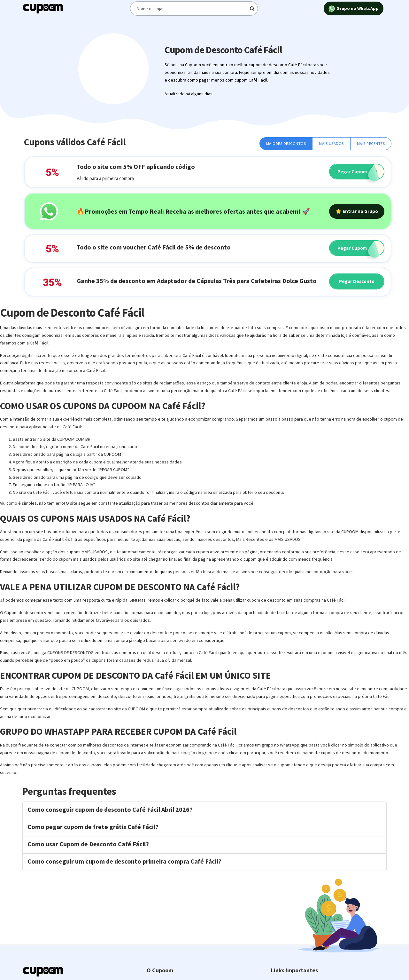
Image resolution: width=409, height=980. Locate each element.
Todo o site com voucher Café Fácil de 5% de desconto (154, 247)
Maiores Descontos (286, 143)
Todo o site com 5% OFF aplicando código (136, 166)
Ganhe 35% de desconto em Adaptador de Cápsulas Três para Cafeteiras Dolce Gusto (197, 281)
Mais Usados (331, 143)
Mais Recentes (371, 143)
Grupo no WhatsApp (354, 9)
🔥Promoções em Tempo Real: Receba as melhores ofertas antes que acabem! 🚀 (193, 211)
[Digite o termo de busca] (194, 8)
